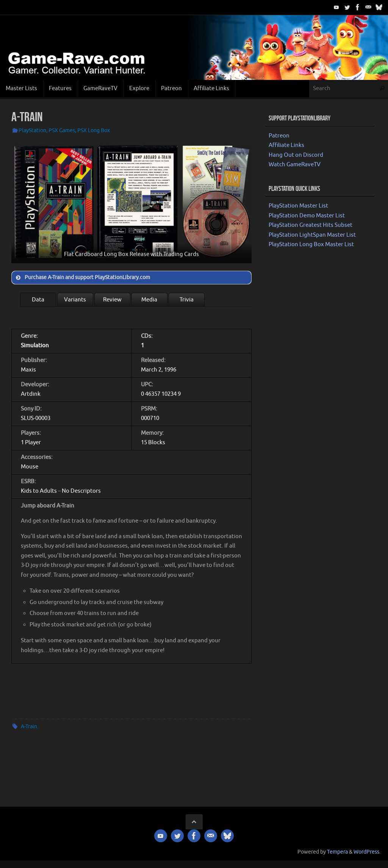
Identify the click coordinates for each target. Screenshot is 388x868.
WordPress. (367, 852)
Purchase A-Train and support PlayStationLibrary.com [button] (82, 278)
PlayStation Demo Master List (307, 216)
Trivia (187, 300)
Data (38, 300)
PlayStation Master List (298, 206)
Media (149, 300)
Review (112, 300)
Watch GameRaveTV (295, 165)
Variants (75, 300)
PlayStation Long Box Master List (311, 244)
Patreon (279, 136)
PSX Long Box (94, 130)
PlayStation (32, 130)
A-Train (29, 727)
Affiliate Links (286, 145)
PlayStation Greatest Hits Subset (311, 225)
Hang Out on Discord (296, 155)
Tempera (337, 852)
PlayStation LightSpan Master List (312, 235)
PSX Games (62, 130)
